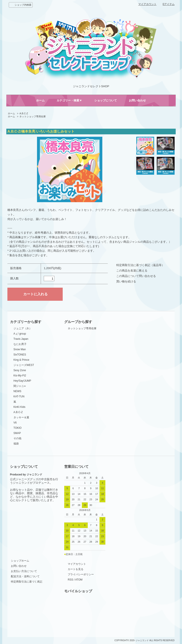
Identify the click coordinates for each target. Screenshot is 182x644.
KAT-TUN (19, 396)
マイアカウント (147, 4)
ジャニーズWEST (24, 365)
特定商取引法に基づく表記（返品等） (140, 265)
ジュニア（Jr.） (23, 328)
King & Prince (21, 360)
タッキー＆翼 (21, 417)
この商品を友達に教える (132, 271)
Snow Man (20, 349)
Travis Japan (21, 339)
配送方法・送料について (25, 576)
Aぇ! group (20, 334)
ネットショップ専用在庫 (33, 116)
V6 (15, 423)
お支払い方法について (24, 571)
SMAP (17, 433)
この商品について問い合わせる (136, 276)
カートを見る (76, 569)
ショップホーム (20, 561)
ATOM (79, 580)
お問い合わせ (137, 100)
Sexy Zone (20, 370)
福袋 (16, 444)
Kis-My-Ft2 (20, 376)
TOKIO (18, 428)
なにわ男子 (20, 344)
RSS (70, 580)
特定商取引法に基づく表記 (27, 582)
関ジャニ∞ (20, 386)
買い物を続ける (126, 281)
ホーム (40, 100)
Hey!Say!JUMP (22, 381)
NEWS (17, 391)
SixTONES (20, 355)
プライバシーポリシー (81, 574)
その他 (17, 438)
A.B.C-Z (24, 113)
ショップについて (106, 100)
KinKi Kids (19, 407)
